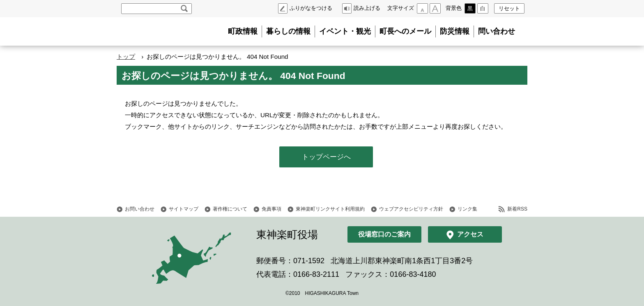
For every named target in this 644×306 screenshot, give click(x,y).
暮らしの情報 (288, 31)
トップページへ (326, 157)
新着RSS (517, 209)
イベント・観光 (345, 31)
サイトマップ (184, 209)
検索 (184, 9)
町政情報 (243, 31)
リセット (509, 8)
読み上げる (367, 8)
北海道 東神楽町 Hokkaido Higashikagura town (162, 32)
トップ (126, 57)
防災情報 (455, 31)
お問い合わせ (140, 209)
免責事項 (271, 209)
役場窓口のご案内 (384, 234)
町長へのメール (405, 31)
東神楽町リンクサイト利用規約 (330, 209)
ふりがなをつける (311, 8)
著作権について (230, 209)
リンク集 (467, 209)
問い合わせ (497, 31)
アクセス (470, 234)
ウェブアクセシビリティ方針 (411, 209)
